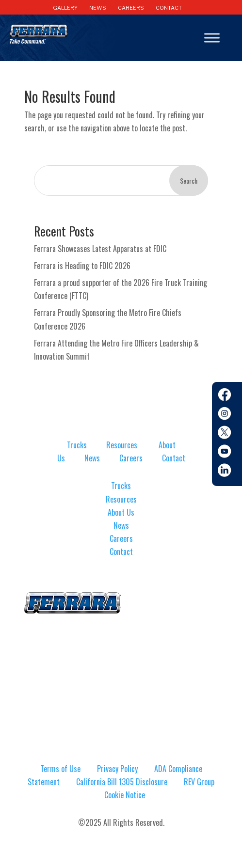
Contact (174, 458)
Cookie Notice (125, 795)
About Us (121, 512)
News (92, 458)
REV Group (199, 782)
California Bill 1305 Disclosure (122, 782)
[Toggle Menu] (212, 38)
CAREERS (131, 8)
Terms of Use (60, 769)
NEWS (98, 8)
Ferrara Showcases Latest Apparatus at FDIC (100, 249)
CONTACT (169, 8)
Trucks (77, 445)
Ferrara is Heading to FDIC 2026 (82, 266)
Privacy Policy (117, 769)
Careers (131, 458)
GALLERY (65, 8)
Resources (122, 445)
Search (189, 181)
